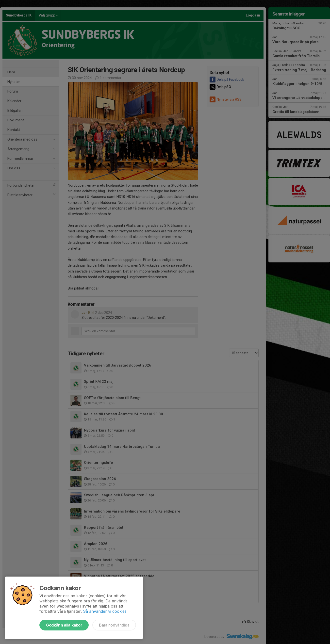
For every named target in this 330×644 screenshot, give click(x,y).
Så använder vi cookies (105, 611)
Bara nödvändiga (114, 625)
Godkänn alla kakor (64, 625)
